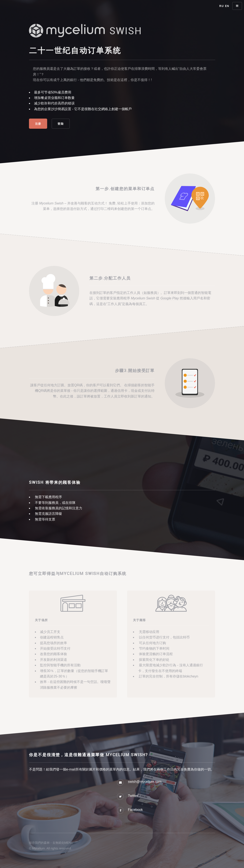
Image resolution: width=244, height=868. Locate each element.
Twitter (133, 796)
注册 (38, 124)
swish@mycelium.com (145, 782)
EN (227, 6)
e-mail (71, 769)
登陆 (61, 124)
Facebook (135, 810)
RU (221, 6)
